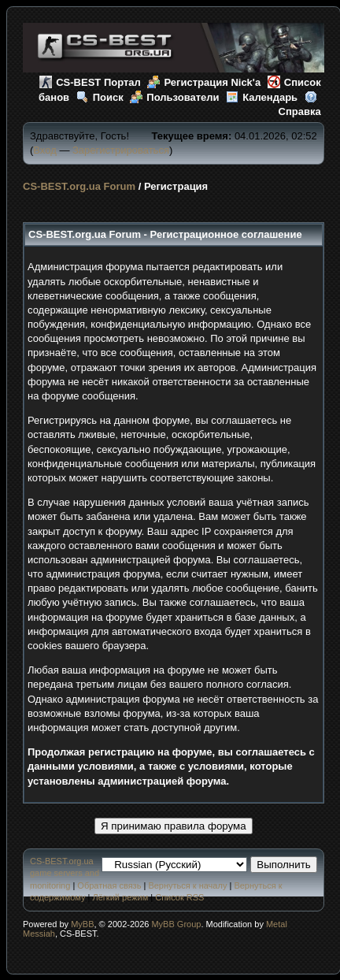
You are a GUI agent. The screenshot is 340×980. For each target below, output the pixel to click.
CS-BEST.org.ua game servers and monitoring (65, 873)
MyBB (82, 924)
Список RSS (179, 897)
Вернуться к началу (187, 885)
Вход (44, 150)
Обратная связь (109, 885)
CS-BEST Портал (90, 82)
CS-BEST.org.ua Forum (79, 186)
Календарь (262, 97)
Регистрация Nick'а (204, 82)
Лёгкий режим (121, 897)
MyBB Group (176, 924)
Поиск (100, 97)
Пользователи (174, 97)
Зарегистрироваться (121, 150)
